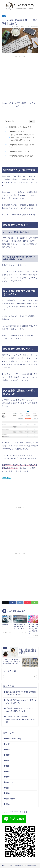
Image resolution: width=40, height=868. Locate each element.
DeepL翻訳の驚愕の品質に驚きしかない (22, 146)
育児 (8, 804)
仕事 (4, 16)
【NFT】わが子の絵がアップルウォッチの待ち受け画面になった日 (21, 710)
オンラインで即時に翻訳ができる (23, 135)
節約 (8, 793)
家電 (8, 761)
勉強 (8, 750)
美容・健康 (10, 799)
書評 (8, 788)
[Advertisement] (20, 78)
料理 (8, 771)
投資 (8, 766)
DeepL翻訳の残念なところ (19, 151)
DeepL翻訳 (6, 478)
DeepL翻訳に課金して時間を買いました (22, 157)
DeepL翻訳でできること (18, 131)
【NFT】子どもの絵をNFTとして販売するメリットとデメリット (21, 702)
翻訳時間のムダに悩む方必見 (20, 127)
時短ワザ (10, 782)
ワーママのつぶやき (14, 739)
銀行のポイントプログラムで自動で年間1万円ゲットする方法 (21, 693)
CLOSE (32, 121)
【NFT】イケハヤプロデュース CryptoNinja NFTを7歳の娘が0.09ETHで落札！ (21, 719)
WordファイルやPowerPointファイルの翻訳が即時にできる (22, 139)
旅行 (8, 777)
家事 (8, 755)
